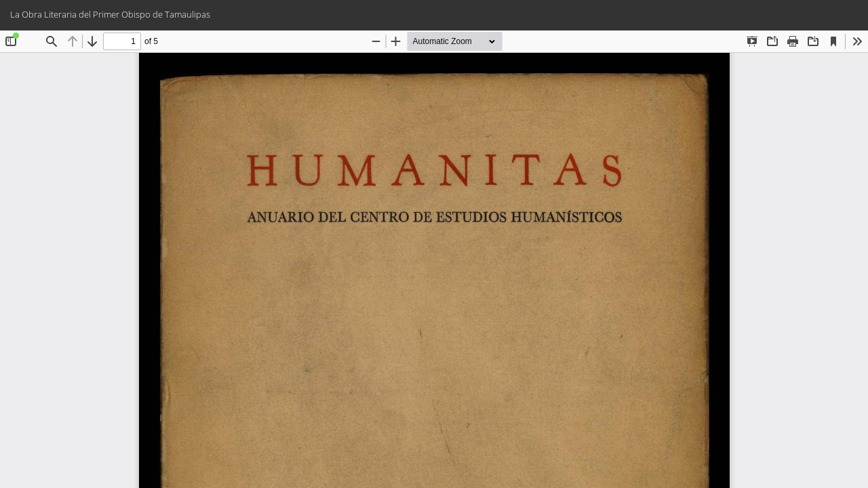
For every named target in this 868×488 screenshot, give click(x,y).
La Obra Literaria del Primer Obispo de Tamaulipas (110, 14)
